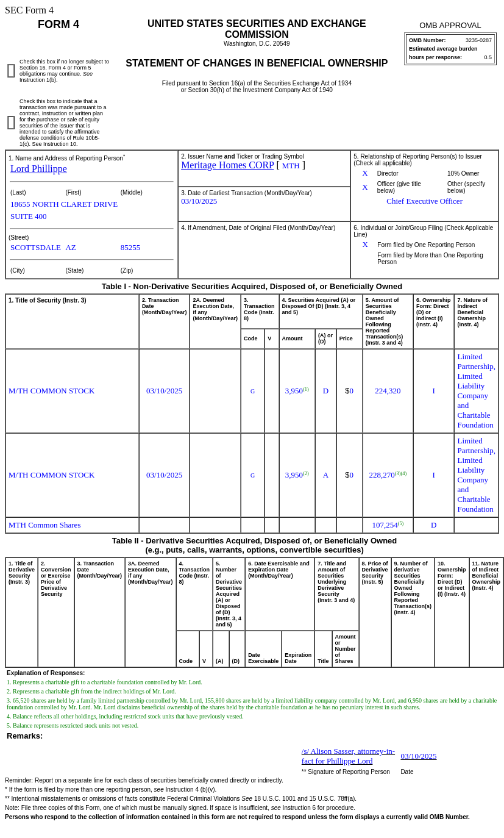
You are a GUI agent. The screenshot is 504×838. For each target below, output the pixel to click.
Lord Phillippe (39, 169)
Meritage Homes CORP (227, 165)
